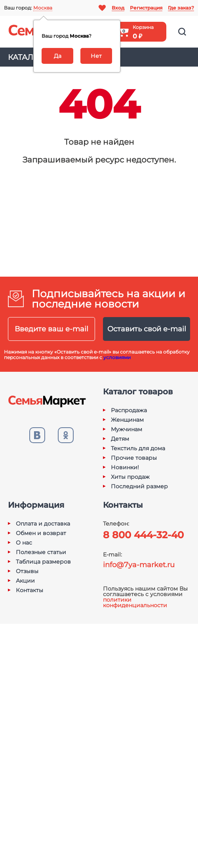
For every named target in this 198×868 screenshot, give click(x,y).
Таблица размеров (43, 562)
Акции (25, 581)
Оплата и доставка (43, 524)
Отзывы (27, 571)
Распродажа (129, 410)
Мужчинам (127, 429)
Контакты (30, 590)
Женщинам (127, 420)
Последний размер (139, 486)
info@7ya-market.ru (139, 565)
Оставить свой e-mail (147, 329)
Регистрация (146, 8)
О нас (24, 543)
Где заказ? (181, 8)
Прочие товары (134, 458)
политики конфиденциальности (135, 602)
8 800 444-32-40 (143, 535)
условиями (117, 357)
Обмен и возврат (41, 533)
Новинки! (125, 467)
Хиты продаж (130, 477)
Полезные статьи (41, 552)
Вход (118, 8)
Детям (120, 439)
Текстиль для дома (138, 448)
